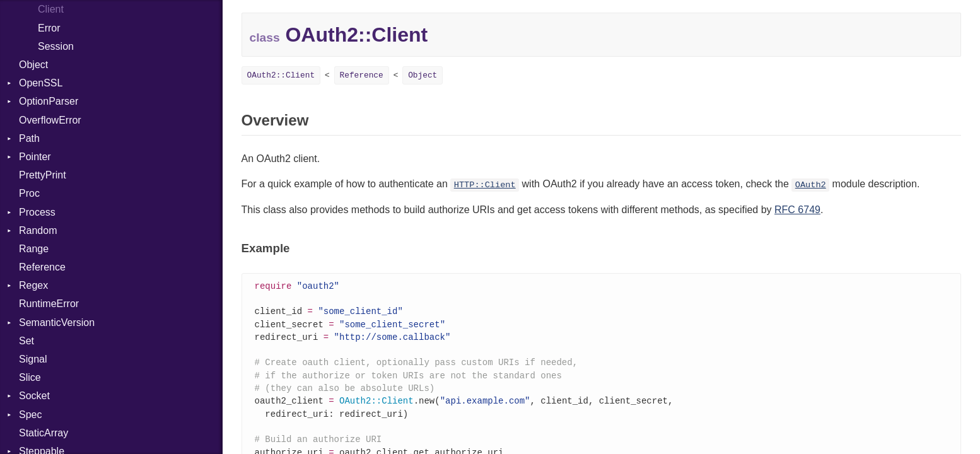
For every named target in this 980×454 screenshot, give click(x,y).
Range (34, 249)
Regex (33, 285)
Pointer (35, 157)
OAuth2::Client (281, 75)
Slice (30, 377)
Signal (33, 359)
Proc (29, 193)
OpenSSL (41, 83)
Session (56, 46)
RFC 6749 (797, 210)
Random (38, 230)
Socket (34, 396)
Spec (30, 415)
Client (51, 9)
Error (49, 28)
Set (26, 341)
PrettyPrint (43, 175)
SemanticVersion (57, 323)
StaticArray (44, 433)
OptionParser (49, 101)
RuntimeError (49, 304)
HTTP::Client (485, 185)
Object (33, 65)
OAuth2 (811, 185)
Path (29, 138)
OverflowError (50, 120)
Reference (42, 267)
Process (37, 212)
